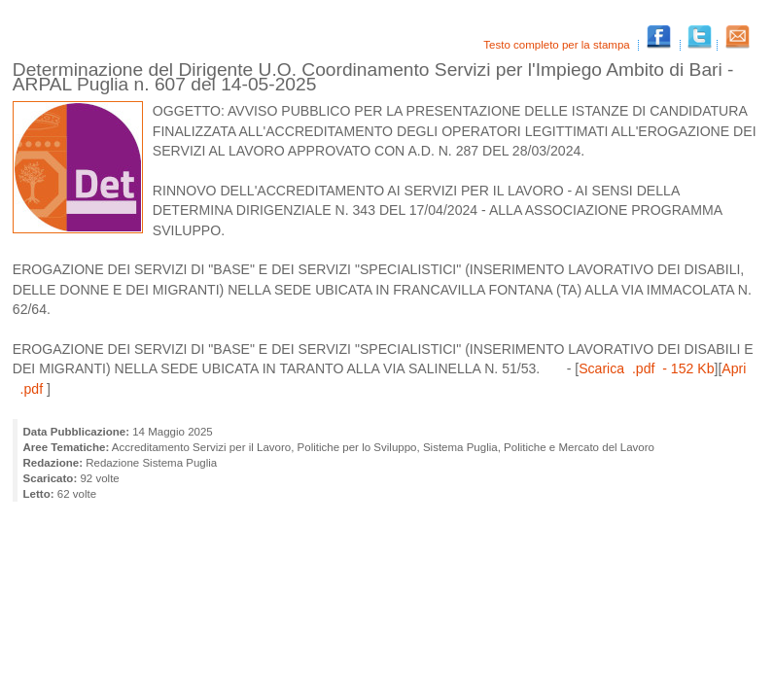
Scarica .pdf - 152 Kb (646, 368)
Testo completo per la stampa (558, 45)
